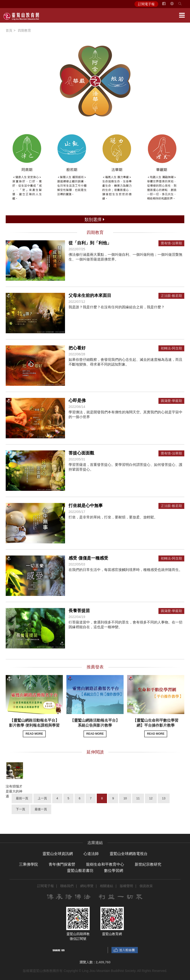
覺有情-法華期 (171, 243)
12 (151, 798)
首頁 (9, 30)
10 (125, 798)
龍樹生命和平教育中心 (105, 864)
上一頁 (42, 798)
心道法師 (91, 854)
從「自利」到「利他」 (90, 243)
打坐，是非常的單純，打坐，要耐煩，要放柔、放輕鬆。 (113, 517)
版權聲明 (126, 886)
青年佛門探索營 (62, 864)
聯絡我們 (67, 886)
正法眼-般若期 (171, 296)
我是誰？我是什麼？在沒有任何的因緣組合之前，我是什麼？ (117, 307)
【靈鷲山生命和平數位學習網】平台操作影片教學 (156, 728)
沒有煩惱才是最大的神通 (14, 791)
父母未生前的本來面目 (90, 295)
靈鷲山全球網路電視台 (129, 854)
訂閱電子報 (146, 4)
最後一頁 (41, 809)
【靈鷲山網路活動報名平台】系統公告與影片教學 (95, 728)
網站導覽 (87, 886)
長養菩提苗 (79, 611)
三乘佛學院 (28, 864)
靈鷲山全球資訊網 (58, 854)
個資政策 (146, 886)
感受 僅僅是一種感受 (88, 558)
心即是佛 (77, 401)
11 (138, 798)
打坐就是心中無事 (86, 506)
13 (164, 798)
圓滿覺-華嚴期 (171, 401)
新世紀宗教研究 (148, 864)
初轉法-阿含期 (171, 348)
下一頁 (21, 809)
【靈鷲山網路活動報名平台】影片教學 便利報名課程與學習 (34, 728)
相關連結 (107, 886)
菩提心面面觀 (81, 453)
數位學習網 (114, 871)
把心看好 (77, 348)
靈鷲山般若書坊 (80, 871)
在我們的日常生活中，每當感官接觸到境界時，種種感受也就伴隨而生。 (125, 570)
